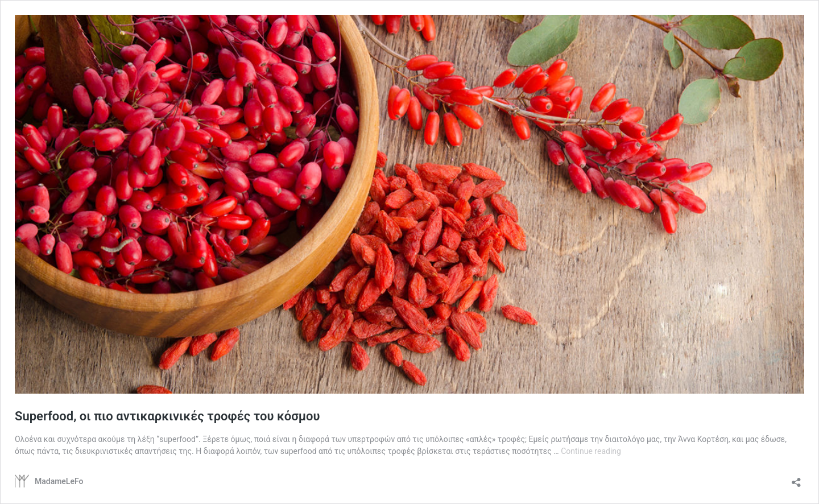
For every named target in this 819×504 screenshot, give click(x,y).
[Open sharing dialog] (796, 479)
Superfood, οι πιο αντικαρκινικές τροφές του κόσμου (167, 416)
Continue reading (591, 451)
